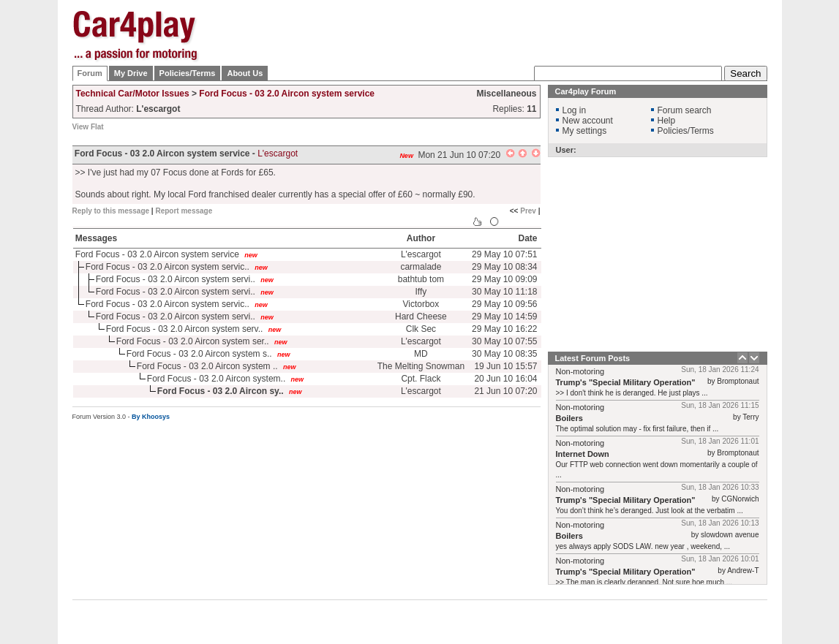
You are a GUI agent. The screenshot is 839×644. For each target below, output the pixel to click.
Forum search (685, 110)
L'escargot (278, 154)
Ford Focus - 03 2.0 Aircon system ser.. (193, 341)
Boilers (569, 418)
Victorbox (421, 304)
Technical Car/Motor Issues (133, 94)
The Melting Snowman (421, 366)
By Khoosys (151, 417)
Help (667, 121)
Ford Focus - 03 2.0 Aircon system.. (216, 379)
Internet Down (583, 454)
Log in (575, 110)
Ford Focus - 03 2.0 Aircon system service (287, 94)
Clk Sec (421, 329)
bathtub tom (421, 279)
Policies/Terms (188, 73)
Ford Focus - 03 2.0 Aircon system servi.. (176, 279)
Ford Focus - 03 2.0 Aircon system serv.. (185, 329)
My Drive (131, 73)
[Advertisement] (501, 33)
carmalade (421, 267)
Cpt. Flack (421, 379)
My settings (585, 131)
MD (421, 354)
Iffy (421, 292)
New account (588, 121)
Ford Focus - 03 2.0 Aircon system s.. (199, 354)
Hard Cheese (421, 317)
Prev (528, 211)
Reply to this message (111, 211)
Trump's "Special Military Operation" (626, 382)
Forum (90, 73)
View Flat (88, 127)
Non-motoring (580, 371)
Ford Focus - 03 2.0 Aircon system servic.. (168, 267)
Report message (184, 211)
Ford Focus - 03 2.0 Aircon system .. (207, 366)
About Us (245, 73)
